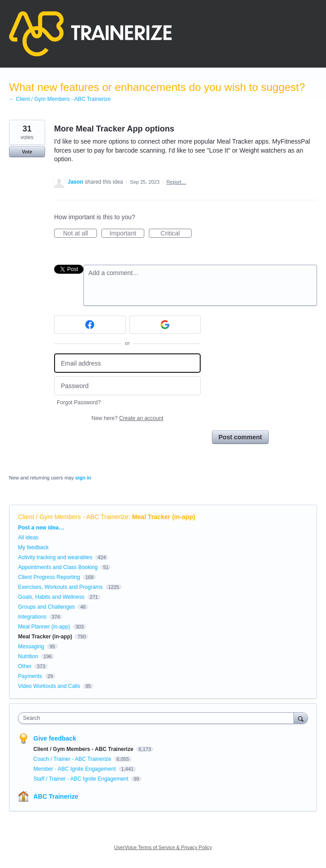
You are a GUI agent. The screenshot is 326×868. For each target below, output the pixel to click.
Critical (176, 234)
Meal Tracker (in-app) (164, 517)
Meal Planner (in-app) (44, 627)
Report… (176, 182)
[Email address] (127, 363)
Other (25, 666)
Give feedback (55, 738)
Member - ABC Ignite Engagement (75, 769)
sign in (83, 478)
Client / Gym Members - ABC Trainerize (73, 517)
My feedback (33, 547)
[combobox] (158, 718)
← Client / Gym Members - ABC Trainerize (60, 99)
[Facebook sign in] (90, 325)
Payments (30, 676)
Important (127, 234)
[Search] (301, 718)
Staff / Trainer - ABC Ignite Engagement (82, 779)
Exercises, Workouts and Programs (61, 587)
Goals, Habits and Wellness (51, 597)
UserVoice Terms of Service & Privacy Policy (163, 847)
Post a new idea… (41, 528)
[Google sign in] (165, 325)
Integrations (32, 617)
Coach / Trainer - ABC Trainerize (73, 759)
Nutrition (28, 656)
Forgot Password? (79, 402)
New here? (127, 418)
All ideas (28, 538)
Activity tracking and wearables (55, 557)
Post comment (240, 437)
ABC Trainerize (56, 796)
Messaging (31, 646)
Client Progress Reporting (49, 577)
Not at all (80, 234)
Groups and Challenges (46, 607)
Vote (27, 152)
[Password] (127, 386)
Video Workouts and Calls (49, 686)
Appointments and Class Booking (58, 567)
